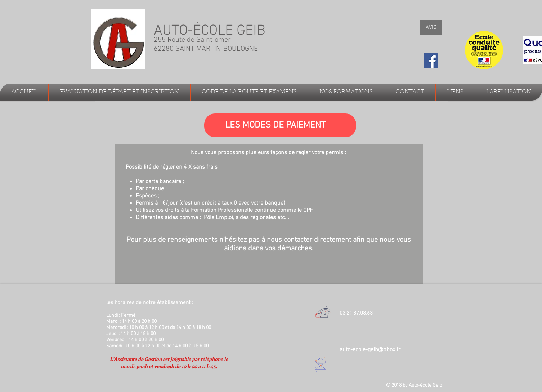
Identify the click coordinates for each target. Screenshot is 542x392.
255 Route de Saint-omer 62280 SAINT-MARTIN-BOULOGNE (207, 44)
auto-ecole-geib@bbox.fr (370, 350)
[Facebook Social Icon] (431, 61)
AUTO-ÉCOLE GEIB (210, 31)
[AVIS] (431, 28)
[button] (119, 92)
